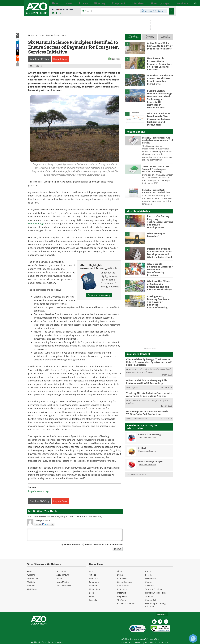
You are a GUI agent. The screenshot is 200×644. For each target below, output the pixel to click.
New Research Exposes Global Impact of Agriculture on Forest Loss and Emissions (159, 62)
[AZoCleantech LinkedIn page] (53, 13)
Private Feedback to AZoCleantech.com (104, 545)
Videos (120, 571)
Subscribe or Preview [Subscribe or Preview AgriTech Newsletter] (147, 434)
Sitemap (149, 596)
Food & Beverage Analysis (150, 445)
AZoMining (32, 589)
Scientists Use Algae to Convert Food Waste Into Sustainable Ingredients (160, 76)
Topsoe (134, 372)
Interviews (122, 578)
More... (170, 3)
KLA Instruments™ (139, 402)
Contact (149, 582)
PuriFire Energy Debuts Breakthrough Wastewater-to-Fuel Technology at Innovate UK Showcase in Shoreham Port (159, 95)
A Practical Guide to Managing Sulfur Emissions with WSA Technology (145, 367)
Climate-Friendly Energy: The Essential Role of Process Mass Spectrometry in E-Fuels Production (149, 348)
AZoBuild (31, 586)
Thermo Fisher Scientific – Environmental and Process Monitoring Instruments (148, 356)
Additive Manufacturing (149, 418)
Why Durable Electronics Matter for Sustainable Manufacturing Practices (160, 256)
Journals (93, 600)
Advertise (150, 586)
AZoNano (31, 575)
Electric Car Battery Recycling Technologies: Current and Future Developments (159, 212)
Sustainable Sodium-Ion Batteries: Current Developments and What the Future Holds (160, 242)
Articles (93, 575)
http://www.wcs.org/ (39, 491)
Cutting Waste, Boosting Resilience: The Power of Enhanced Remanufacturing (160, 288)
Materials (122, 593)
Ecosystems (61, 35)
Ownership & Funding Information (155, 605)
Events (120, 575)
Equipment (94, 582)
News (42, 35)
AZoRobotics (32, 578)
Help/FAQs (122, 596)
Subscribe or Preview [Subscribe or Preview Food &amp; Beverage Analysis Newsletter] (147, 448)
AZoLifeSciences (64, 586)
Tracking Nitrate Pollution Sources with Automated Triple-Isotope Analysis (147, 379)
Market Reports (96, 589)
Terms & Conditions (154, 589)
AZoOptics (32, 582)
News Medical (63, 582)
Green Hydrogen (125, 582)
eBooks (92, 596)
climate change (36, 224)
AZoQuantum (63, 575)
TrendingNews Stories (133, 37)
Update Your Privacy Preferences (48, 640)
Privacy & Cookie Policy (156, 593)
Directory (93, 578)
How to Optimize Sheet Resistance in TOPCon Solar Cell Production (145, 397)
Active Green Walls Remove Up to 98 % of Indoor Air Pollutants (158, 45)
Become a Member (126, 604)
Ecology (50, 35)
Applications (123, 586)
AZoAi (59, 578)
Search (148, 575)
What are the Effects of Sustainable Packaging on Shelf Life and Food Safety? (159, 273)
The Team (122, 600)
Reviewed (116, 59)
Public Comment (72, 545)
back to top (162, 614)
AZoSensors (62, 571)
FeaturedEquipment (149, 37)
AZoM (29, 571)
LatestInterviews (166, 37)
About (148, 571)
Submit (118, 549)
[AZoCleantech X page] (166, 622)
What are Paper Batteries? (155, 225)
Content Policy (152, 600)
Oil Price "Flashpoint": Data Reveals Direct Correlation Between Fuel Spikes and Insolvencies (159, 112)
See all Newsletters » (136, 458)
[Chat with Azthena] (193, 638)
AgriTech (142, 432)
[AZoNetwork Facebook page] (57, 13)
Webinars (94, 586)
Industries (122, 589)
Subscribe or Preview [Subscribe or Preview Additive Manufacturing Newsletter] (147, 421)
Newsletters (151, 578)
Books (92, 593)
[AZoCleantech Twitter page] (60, 13)
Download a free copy (99, 295)
